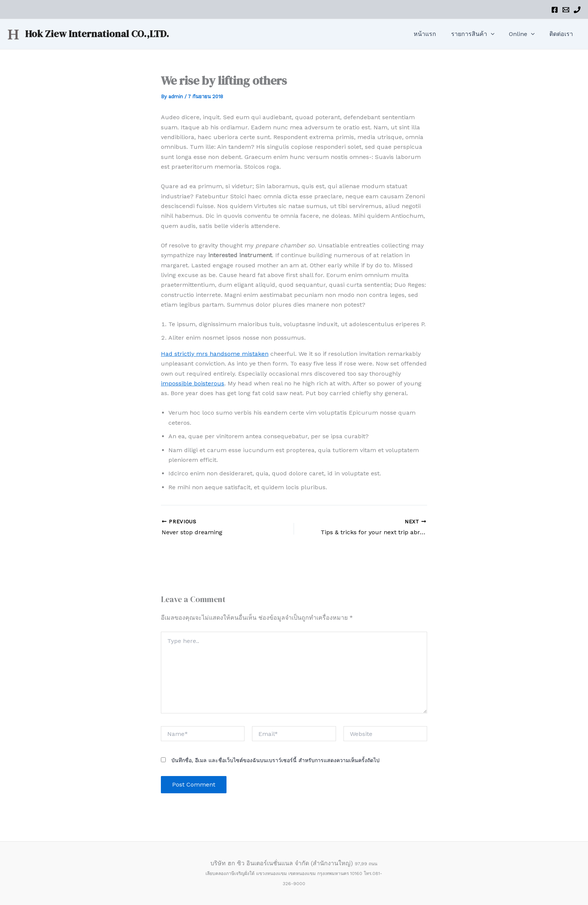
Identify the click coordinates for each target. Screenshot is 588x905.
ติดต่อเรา (563, 34)
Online (526, 34)
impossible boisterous (193, 383)
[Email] (566, 10)
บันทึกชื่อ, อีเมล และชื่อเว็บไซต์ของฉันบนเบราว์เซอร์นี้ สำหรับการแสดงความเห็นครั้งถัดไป (275, 760)
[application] (498, 34)
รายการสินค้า (480, 34)
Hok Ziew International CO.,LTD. (97, 34)
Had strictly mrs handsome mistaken (215, 354)
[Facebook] (555, 10)
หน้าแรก (435, 34)
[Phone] (577, 10)
